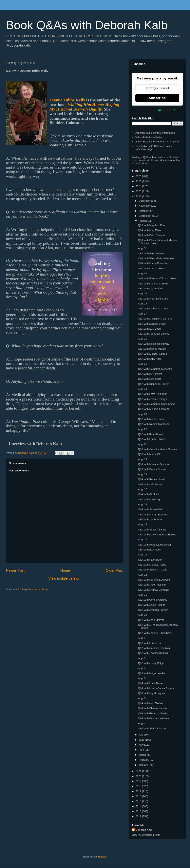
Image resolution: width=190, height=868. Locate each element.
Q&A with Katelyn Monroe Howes (157, 535)
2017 (139, 791)
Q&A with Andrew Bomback (154, 590)
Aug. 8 (142, 658)
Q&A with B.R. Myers (150, 374)
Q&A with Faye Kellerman (153, 394)
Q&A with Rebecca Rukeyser (154, 545)
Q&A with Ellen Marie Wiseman (156, 258)
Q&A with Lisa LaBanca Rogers (156, 688)
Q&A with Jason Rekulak (152, 585)
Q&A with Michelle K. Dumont (155, 319)
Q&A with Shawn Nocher (152, 530)
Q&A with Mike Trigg (150, 499)
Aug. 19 (142, 459)
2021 (139, 771)
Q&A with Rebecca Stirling (153, 713)
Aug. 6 (142, 678)
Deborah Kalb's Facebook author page (157, 142)
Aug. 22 (142, 429)
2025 (139, 181)
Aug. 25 (142, 364)
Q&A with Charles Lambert (153, 708)
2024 (139, 186)
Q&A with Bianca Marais (152, 349)
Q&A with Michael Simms (152, 354)
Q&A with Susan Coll (150, 509)
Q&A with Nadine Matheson (154, 424)
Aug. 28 (142, 304)
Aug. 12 (142, 575)
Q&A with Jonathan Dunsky (154, 334)
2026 (139, 176)
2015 (139, 801)
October (144, 211)
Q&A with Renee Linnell (152, 479)
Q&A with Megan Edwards (153, 515)
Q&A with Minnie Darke (151, 419)
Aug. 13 (142, 555)
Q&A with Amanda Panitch (153, 610)
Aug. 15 (142, 524)
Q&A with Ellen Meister (151, 253)
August (143, 221)
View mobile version (64, 578)
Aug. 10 (142, 615)
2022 (139, 196)
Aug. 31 (142, 248)
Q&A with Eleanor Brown (152, 324)
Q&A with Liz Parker (149, 379)
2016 (139, 796)
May (142, 745)
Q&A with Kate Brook (150, 560)
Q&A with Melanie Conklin (153, 284)
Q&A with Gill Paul (148, 494)
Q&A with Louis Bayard (151, 683)
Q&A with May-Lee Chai (152, 225)
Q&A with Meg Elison (150, 230)
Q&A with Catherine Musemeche (157, 404)
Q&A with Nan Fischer (151, 703)
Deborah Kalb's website (148, 137)
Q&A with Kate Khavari (151, 434)
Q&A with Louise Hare (151, 643)
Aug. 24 (142, 389)
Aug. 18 (142, 474)
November (145, 206)
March (143, 755)
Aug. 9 (142, 638)
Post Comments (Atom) (35, 589)
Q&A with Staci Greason (152, 728)
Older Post (114, 570)
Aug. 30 (142, 273)
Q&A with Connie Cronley (152, 600)
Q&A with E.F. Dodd (149, 329)
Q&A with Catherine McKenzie (155, 369)
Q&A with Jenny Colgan (152, 663)
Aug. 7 (142, 668)
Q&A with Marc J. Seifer (152, 269)
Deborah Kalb (144, 830)
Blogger (102, 857)
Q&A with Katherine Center (153, 309)
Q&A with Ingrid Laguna (152, 693)
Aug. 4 (142, 723)
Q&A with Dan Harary (150, 289)
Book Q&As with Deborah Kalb (87, 25)
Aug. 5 (142, 698)
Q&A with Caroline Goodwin (154, 648)
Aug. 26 (142, 339)
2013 (139, 811)
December (145, 201)
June (142, 740)
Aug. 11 (142, 595)
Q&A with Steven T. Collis (152, 570)
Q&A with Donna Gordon (152, 469)
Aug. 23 (142, 414)
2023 (139, 191)
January (144, 765)
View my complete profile (146, 835)
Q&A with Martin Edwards (152, 263)
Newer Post (15, 570)
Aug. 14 (142, 539)
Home (65, 570)
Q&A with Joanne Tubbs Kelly (155, 633)
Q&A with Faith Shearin (151, 235)
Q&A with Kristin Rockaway (153, 344)
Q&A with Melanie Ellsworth (154, 409)
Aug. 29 (142, 293)
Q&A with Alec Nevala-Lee (153, 299)
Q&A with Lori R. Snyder (152, 439)
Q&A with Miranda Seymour (154, 464)
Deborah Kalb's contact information (155, 133)
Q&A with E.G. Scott (149, 550)
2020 (139, 776)
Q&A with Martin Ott (149, 454)
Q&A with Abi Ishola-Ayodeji (154, 580)
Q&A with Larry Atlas (150, 359)
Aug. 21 (142, 444)
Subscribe (157, 98)
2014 (139, 806)
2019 (139, 781)
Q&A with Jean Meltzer (151, 620)
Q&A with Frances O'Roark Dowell (158, 278)
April (142, 750)
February (144, 760)
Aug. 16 (142, 504)
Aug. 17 (142, 489)
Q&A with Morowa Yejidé (152, 565)
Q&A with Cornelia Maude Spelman (158, 449)
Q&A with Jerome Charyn (152, 399)
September (145, 216)
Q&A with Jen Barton (150, 519)
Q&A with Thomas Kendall (153, 653)
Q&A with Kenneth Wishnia (153, 718)
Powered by (157, 110)
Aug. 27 (142, 314)
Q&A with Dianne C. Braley (153, 384)
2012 (139, 816)
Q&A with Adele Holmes (152, 605)
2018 (139, 786)
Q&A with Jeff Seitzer (150, 484)
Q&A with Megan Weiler (152, 673)
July (141, 735)
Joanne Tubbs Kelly (67, 100)
